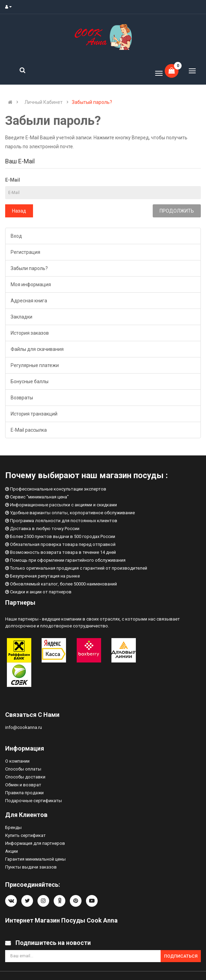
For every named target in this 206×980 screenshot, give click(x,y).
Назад (19, 211)
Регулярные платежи (35, 365)
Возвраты (22, 398)
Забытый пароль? (92, 102)
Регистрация (25, 252)
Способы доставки (25, 777)
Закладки (21, 317)
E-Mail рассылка (29, 430)
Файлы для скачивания (37, 349)
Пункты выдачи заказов (31, 867)
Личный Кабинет (44, 102)
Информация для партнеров (35, 843)
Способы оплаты (23, 769)
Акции (12, 851)
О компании (17, 761)
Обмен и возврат (23, 785)
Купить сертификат (25, 835)
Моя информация (31, 284)
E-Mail (13, 180)
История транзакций (34, 414)
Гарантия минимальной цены (35, 859)
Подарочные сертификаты (34, 801)
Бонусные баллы (30, 381)
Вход (16, 236)
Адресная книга (29, 301)
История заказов (30, 333)
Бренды (13, 827)
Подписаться (181, 956)
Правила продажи (24, 793)
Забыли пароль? (29, 268)
